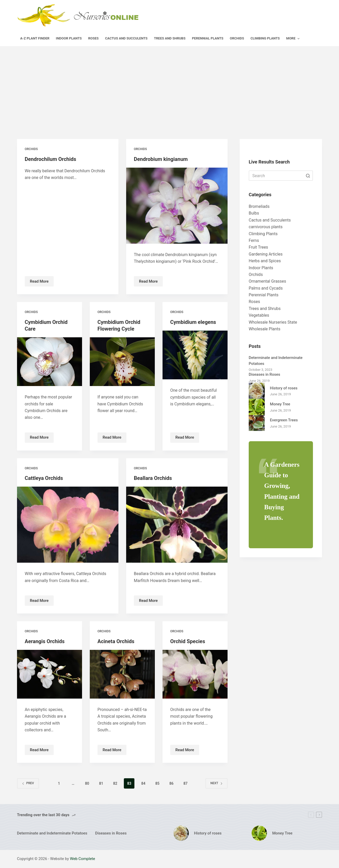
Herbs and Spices (265, 261)
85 (157, 783)
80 (87, 783)
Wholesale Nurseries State (273, 322)
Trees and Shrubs (265, 309)
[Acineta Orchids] (122, 674)
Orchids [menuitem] (237, 38)
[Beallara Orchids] (177, 525)
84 (143, 783)
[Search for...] (281, 176)
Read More (42, 283)
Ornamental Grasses (267, 281)
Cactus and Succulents (270, 220)
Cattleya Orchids (44, 478)
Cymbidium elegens (193, 322)
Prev (28, 783)
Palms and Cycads (266, 288)
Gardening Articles (266, 254)
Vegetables (259, 315)
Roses (254, 302)
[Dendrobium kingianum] (177, 206)
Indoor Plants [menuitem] (69, 38)
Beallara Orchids (153, 478)
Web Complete (83, 859)
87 (185, 783)
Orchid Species (188, 641)
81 (101, 783)
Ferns (254, 240)
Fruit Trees (258, 247)
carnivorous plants (266, 227)
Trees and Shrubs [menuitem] (170, 38)
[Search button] (308, 176)
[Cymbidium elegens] (195, 355)
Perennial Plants (264, 295)
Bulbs (254, 213)
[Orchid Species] (195, 674)
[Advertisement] (169, 85)
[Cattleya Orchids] (68, 525)
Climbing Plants (263, 234)
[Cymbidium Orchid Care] (50, 362)
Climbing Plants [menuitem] (265, 38)
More (293, 39)
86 (171, 783)
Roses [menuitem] (94, 38)
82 (115, 783)
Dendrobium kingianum (161, 159)
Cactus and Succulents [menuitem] (126, 38)
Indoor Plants (261, 268)
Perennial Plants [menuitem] (208, 38)
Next (216, 783)
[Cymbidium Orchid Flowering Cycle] (122, 362)
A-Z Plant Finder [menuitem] (35, 38)
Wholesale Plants (265, 329)
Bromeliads (259, 206)
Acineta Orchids (116, 641)
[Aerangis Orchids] (50, 674)
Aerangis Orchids (45, 641)
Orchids (31, 149)
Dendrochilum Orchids (51, 159)
